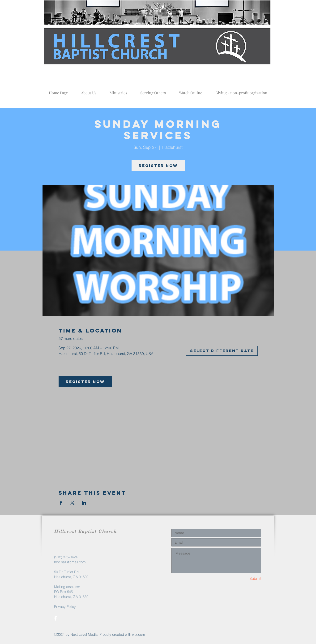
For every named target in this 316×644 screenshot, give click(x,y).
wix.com (139, 634)
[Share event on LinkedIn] (84, 503)
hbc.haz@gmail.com (70, 562)
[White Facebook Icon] (56, 618)
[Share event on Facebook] (61, 503)
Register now (158, 166)
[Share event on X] (72, 503)
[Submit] (244, 578)
